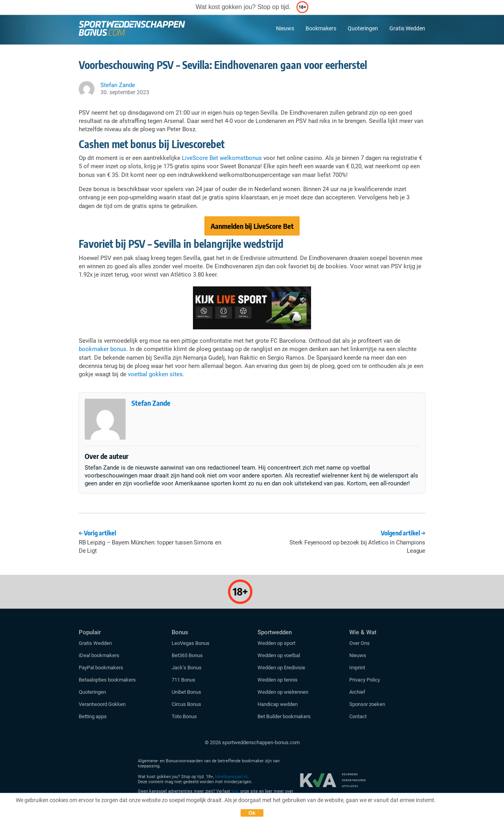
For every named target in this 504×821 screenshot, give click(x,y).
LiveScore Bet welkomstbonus (222, 158)
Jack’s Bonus (187, 668)
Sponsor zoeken (367, 704)
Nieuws (285, 28)
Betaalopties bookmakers (107, 680)
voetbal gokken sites (155, 374)
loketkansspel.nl (231, 777)
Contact (358, 716)
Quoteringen (363, 28)
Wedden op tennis (278, 680)
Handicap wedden (278, 704)
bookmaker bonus (103, 349)
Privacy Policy (365, 680)
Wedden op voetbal (279, 655)
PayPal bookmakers (102, 668)
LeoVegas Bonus (191, 643)
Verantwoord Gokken (102, 704)
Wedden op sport (276, 643)
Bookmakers (321, 28)
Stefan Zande (151, 403)
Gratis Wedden (407, 28)
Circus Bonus (186, 704)
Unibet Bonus (186, 692)
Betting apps (93, 716)
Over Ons (359, 643)
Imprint (357, 668)
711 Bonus (183, 680)
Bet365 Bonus (187, 655)
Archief (357, 692)
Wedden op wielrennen (283, 692)
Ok (252, 813)
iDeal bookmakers (100, 655)
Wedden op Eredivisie (281, 668)
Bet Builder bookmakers (284, 716)
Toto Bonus (184, 716)
